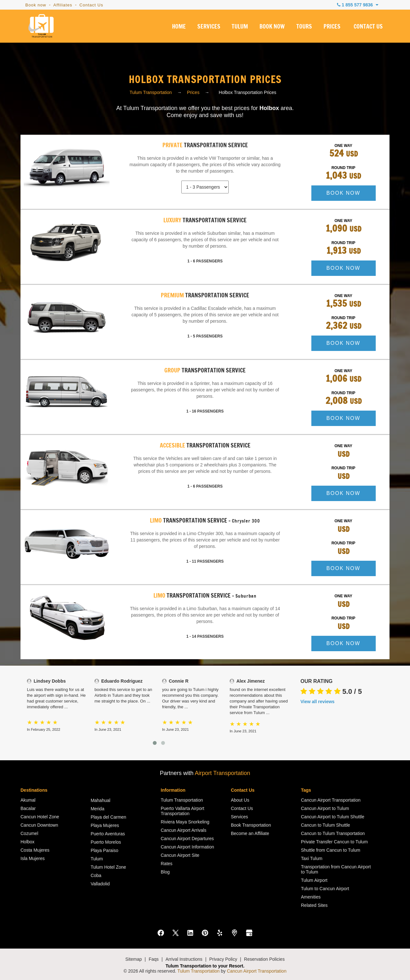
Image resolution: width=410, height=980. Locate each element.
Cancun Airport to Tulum (325, 808)
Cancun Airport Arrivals (184, 830)
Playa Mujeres (105, 825)
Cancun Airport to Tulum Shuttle (333, 817)
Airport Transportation (222, 773)
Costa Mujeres (35, 850)
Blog (165, 872)
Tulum (97, 859)
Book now (36, 5)
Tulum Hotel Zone (108, 867)
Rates (167, 864)
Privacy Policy (223, 959)
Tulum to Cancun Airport (325, 889)
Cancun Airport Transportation (331, 800)
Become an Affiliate (250, 833)
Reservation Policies (264, 959)
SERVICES (209, 27)
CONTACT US (368, 27)
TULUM (240, 27)
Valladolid (100, 884)
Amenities (311, 897)
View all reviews (317, 702)
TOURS (304, 27)
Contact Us (91, 5)
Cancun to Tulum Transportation (333, 833)
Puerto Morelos (106, 842)
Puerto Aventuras (108, 834)
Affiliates (63, 5)
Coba (96, 875)
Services (240, 817)
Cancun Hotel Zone (40, 817)
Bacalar (28, 808)
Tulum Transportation (151, 92)
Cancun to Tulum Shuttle (326, 825)
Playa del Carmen (108, 817)
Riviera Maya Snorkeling (185, 822)
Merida (98, 809)
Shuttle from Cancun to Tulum (331, 850)
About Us (240, 800)
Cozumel (29, 833)
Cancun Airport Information (188, 847)
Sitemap (133, 959)
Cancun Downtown (39, 825)
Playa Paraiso (104, 850)
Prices (193, 92)
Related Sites (314, 905)
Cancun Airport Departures (187, 839)
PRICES (332, 27)
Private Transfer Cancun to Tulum (335, 842)
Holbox (28, 842)
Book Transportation (251, 825)
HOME (179, 27)
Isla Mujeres (33, 858)
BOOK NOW (272, 27)
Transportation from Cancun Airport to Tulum (336, 869)
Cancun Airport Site (180, 855)
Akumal (28, 800)
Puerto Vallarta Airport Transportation (183, 811)
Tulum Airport (314, 880)
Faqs (154, 959)
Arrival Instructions (184, 959)
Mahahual (101, 800)
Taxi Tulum (312, 858)
